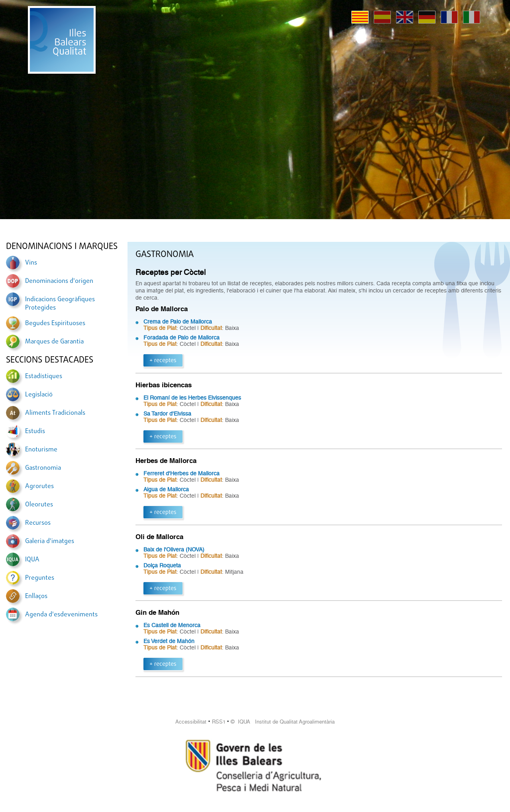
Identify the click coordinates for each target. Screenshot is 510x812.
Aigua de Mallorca (166, 489)
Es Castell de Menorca (172, 625)
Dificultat (211, 328)
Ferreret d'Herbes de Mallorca (181, 473)
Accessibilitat (191, 722)
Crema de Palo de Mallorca (178, 322)
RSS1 (219, 722)
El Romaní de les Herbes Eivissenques (192, 398)
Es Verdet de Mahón (169, 641)
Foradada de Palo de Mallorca (181, 337)
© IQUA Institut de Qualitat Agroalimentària (283, 722)
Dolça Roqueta (162, 565)
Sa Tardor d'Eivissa (167, 414)
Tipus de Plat (160, 328)
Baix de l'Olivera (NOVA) (174, 549)
